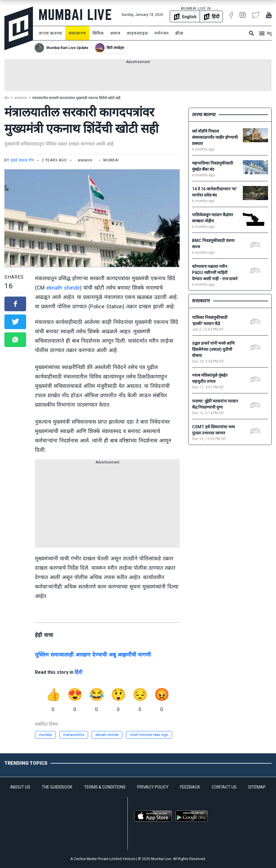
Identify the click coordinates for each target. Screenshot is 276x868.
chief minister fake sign (149, 735)
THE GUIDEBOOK (57, 787)
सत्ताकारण (77, 33)
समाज (115, 33)
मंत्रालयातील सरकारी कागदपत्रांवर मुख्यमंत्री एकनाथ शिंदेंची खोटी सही (76, 98)
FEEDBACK (190, 787)
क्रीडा (179, 33)
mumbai (45, 735)
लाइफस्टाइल (137, 33)
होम (7, 98)
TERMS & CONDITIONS (105, 787)
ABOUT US (20, 787)
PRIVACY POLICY (153, 787)
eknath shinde (63, 288)
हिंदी (78, 672)
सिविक (98, 33)
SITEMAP (257, 787)
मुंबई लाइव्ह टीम (22, 160)
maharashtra (74, 735)
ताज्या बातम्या (51, 33)
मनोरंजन (162, 33)
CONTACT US (224, 787)
